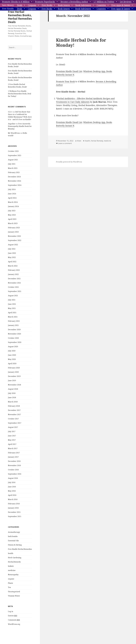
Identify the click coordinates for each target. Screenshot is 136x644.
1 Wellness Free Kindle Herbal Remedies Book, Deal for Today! (19, 94)
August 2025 (13, 160)
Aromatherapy (14, 532)
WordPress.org (14, 624)
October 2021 (13, 287)
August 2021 (13, 296)
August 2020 (13, 347)
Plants (10, 583)
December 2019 (14, 376)
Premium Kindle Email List (69, 71)
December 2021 (14, 279)
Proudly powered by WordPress (69, 162)
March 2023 (13, 223)
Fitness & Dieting (15, 545)
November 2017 (14, 414)
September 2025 (15, 155)
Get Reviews (126, 2)
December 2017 (14, 410)
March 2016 (13, 499)
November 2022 (14, 236)
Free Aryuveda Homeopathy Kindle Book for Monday (20, 126)
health (11, 553)
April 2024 (12, 198)
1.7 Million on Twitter (104, 2)
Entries (13, 616)
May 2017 (12, 440)
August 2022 (13, 245)
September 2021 (15, 291)
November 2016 (14, 465)
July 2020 (12, 351)
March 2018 (13, 402)
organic (11, 579)
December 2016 (14, 461)
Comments (14, 620)
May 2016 (12, 491)
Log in (11, 611)
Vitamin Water (14, 596)
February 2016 (14, 504)
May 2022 (12, 257)
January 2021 (13, 325)
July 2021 (12, 300)
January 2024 (13, 206)
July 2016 (12, 482)
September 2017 (15, 423)
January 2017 (13, 457)
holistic (11, 566)
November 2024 (14, 181)
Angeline (12, 124)
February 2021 (14, 321)
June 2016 (12, 487)
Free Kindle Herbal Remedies (20, 549)
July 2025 (12, 164)
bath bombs (13, 536)
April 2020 (12, 364)
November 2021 (14, 283)
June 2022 (12, 253)
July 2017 (12, 431)
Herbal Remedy (14, 562)
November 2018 (14, 385)
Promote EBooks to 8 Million (16, 2)
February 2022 (14, 270)
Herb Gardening (15, 558)
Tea (9, 587)
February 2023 (14, 228)
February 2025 (14, 172)
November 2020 (14, 334)
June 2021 (12, 304)
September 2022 (15, 240)
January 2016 (13, 508)
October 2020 (13, 338)
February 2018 (14, 406)
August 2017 (13, 427)
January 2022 (13, 274)
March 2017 (13, 448)
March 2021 (13, 317)
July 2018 (12, 393)
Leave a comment (65, 143)
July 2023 (12, 211)
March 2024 (13, 202)
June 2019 (12, 380)
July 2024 (12, 189)
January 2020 (13, 372)
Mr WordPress (14, 133)
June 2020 (12, 355)
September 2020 (15, 342)
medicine (12, 570)
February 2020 (14, 368)
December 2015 (14, 512)
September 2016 (15, 474)
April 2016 (12, 495)
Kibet (79, 141)
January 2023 (13, 232)
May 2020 (12, 359)
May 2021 (12, 308)
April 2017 (12, 444)
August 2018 (13, 389)
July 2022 (12, 249)
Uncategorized (14, 592)
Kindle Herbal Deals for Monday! (81, 43)
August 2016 (13, 478)
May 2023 (12, 215)
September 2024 (15, 185)
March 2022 (13, 266)
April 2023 (12, 219)
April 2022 (12, 262)
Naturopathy (13, 575)
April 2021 (12, 313)
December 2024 (14, 177)
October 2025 (13, 151)
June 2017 (12, 436)
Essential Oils (13, 541)
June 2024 (12, 194)
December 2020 (14, 330)
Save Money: (8, 5)
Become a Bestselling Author (74, 2)
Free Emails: (8, 9)
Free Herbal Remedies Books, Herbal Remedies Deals (20, 17)
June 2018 (12, 397)
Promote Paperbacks (45, 2)
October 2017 (13, 419)
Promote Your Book (65, 82)
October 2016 (13, 470)
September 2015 (15, 516)
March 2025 (13, 168)
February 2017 (14, 453)
